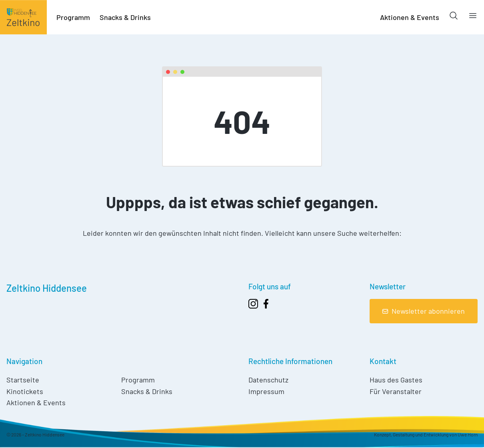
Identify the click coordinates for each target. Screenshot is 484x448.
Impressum (266, 391)
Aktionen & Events (410, 17)
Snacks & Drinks (125, 17)
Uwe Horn (468, 434)
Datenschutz (268, 380)
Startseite (23, 380)
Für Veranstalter (396, 391)
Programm (73, 17)
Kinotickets (25, 391)
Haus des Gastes (396, 380)
